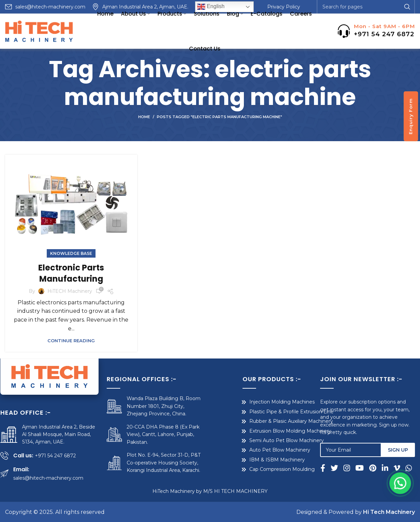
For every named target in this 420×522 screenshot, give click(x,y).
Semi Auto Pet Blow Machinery (265, 440)
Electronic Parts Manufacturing (71, 273)
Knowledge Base (71, 253)
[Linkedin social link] (390, 468)
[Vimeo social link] (402, 468)
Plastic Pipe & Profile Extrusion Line (269, 412)
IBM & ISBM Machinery (255, 460)
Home (144, 117)
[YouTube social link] (365, 468)
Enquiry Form (411, 116)
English (211, 7)
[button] (402, 501)
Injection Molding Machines (260, 402)
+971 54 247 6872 (384, 34)
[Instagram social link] (352, 468)
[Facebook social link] (330, 468)
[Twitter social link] (340, 468)
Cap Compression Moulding (260, 469)
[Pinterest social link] (378, 468)
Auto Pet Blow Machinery (258, 450)
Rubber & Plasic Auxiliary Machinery (269, 421)
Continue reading (71, 341)
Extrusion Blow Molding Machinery (268, 431)
